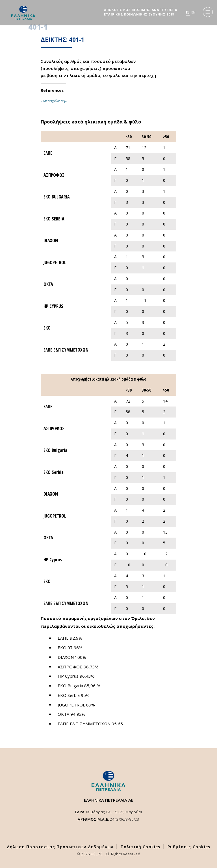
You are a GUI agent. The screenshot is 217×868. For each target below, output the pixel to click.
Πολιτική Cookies (141, 847)
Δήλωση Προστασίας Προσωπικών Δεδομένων (60, 847)
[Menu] (208, 12)
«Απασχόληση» (54, 101)
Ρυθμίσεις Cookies (189, 847)
